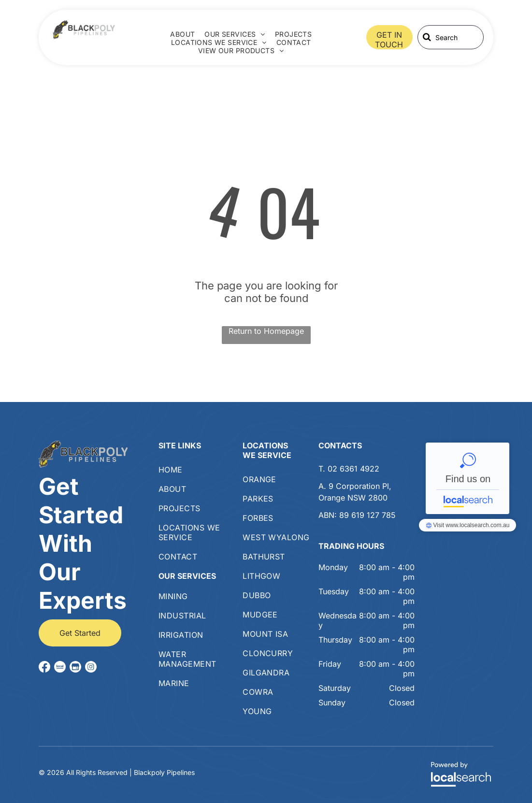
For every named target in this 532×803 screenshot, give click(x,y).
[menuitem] (182, 34)
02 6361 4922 (353, 469)
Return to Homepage (266, 331)
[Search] (451, 37)
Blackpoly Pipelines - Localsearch (467, 478)
